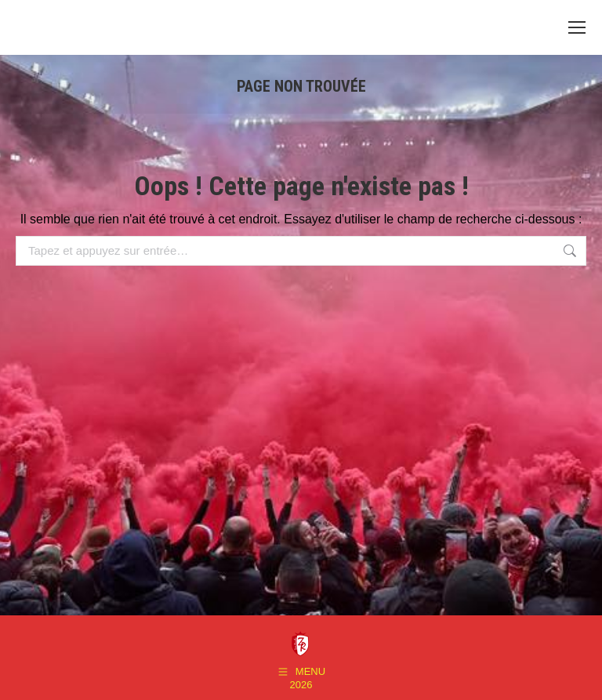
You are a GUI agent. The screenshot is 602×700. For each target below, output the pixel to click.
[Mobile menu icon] (577, 27)
